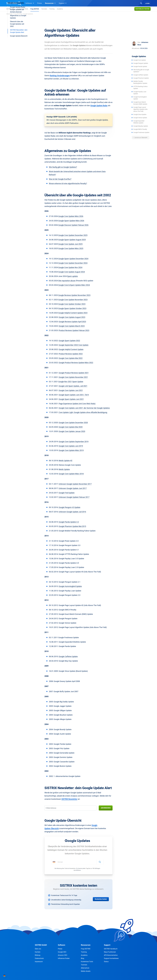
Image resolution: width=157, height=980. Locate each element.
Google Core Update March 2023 (72, 326)
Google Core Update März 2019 (71, 450)
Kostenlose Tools (23, 9)
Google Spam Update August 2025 (72, 240)
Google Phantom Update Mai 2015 (72, 526)
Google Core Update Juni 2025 (70, 244)
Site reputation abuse (67, 281)
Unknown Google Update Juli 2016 (72, 512)
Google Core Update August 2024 (72, 272)
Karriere (38, 952)
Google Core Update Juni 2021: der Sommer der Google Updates (84, 408)
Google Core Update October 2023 (72, 304)
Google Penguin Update (141, 63)
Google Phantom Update (141, 78)
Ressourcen (50, 3)
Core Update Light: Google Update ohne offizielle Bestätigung (83, 412)
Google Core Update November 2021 (73, 377)
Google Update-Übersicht (19, 75)
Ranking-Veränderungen (60, 76)
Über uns (38, 949)
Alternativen (85, 968)
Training (52, 9)
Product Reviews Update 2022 (71, 354)
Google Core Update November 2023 (73, 300)
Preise (40, 3)
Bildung (38, 955)
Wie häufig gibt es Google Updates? (63, 167)
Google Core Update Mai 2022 (71, 358)
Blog (83, 958)
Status (106, 962)
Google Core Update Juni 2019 (71, 446)
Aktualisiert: (136, 48)
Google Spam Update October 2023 (72, 308)
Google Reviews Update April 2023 (72, 322)
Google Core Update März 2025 (71, 248)
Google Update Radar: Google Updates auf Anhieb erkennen (18, 49)
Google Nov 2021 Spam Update (71, 382)
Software (30, 3)
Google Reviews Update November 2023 (74, 295)
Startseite (9, 14)
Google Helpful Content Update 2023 (73, 313)
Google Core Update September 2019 (74, 442)
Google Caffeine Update (141, 75)
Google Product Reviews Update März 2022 (76, 363)
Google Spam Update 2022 (69, 341)
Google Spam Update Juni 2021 (71, 399)
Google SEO (62, 952)
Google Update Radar (99, 106)
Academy (60, 9)
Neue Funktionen (110, 952)
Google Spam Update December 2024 (73, 259)
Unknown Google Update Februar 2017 (74, 497)
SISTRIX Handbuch (111, 949)
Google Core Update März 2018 (71, 474)
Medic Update (64, 469)
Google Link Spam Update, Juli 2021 (73, 386)
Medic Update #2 (65, 461)
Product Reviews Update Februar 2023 (74, 330)
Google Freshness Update (141, 132)
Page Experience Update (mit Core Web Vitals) (77, 404)
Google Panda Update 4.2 (69, 522)
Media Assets (86, 971)
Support (63, 3)
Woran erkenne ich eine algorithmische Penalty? (68, 183)
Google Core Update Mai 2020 (71, 427)
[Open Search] (141, 3)
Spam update (72, 276)
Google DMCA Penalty (140, 129)
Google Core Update (140, 60)
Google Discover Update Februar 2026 (73, 225)
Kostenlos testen (142, 9)
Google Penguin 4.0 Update (69, 507)
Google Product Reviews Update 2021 (74, 373)
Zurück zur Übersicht (141, 138)
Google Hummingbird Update (70, 586)
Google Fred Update (67, 493)
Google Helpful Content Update (71, 349)
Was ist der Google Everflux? (60, 179)
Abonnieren (106, 808)
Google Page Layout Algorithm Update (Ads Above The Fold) (140, 109)
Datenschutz (39, 958)
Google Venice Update (140, 118)
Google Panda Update (140, 66)
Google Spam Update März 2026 (71, 221)
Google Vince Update (140, 114)
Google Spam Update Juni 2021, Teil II (74, 395)
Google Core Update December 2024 (73, 263)
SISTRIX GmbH (41, 945)
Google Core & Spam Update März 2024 (74, 285)
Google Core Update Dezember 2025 (73, 235)
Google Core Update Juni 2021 (71, 390)
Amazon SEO (63, 955)
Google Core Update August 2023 (72, 317)
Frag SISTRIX (35, 9)
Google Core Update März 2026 (71, 216)
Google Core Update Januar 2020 (72, 431)
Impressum (39, 962)
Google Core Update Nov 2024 (70, 267)
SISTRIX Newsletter (69, 799)
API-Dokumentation (111, 955)
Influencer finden (64, 958)
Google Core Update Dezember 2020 (73, 423)
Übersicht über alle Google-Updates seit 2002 (17, 63)
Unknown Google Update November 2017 (75, 484)
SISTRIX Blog (11, 9)
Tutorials (44, 9)
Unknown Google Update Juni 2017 (73, 488)
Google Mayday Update (141, 126)
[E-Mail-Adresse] (70, 808)
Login (147, 3)
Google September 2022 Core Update (74, 345)
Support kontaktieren (111, 958)
